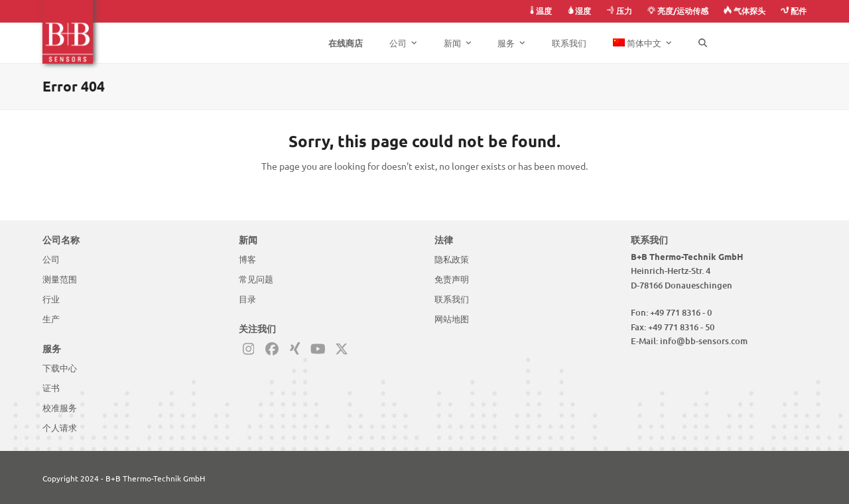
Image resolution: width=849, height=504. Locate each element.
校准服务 (60, 408)
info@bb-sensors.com (704, 341)
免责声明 (452, 279)
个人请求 (60, 428)
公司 (51, 259)
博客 (247, 259)
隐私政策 (452, 259)
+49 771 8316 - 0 (681, 312)
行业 (51, 299)
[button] (703, 43)
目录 (247, 299)
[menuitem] (642, 43)
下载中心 (60, 368)
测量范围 (60, 279)
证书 (51, 388)
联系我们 (452, 299)
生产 (51, 319)
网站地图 (452, 319)
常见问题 (256, 279)
